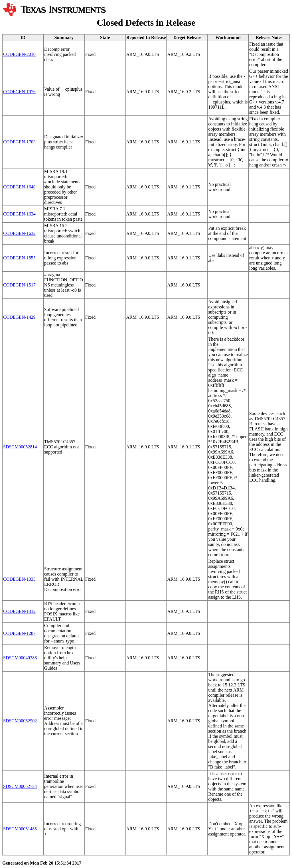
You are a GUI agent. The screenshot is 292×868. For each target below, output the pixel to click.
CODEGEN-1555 (19, 258)
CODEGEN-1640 (19, 187)
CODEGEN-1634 (19, 214)
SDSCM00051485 (20, 829)
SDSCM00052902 (20, 721)
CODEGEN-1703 (19, 142)
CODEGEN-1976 (19, 92)
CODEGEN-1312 (19, 611)
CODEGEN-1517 (19, 285)
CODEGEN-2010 (19, 54)
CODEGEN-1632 (19, 233)
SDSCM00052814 (20, 447)
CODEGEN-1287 (19, 633)
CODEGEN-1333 (19, 579)
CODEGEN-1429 (19, 317)
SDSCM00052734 (20, 786)
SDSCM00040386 (20, 658)
